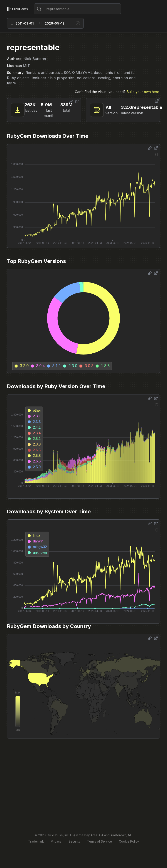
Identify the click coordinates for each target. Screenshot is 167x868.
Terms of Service (100, 841)
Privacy (56, 841)
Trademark (36, 841)
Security (74, 841)
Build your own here (143, 92)
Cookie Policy (129, 841)
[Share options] (71, 101)
